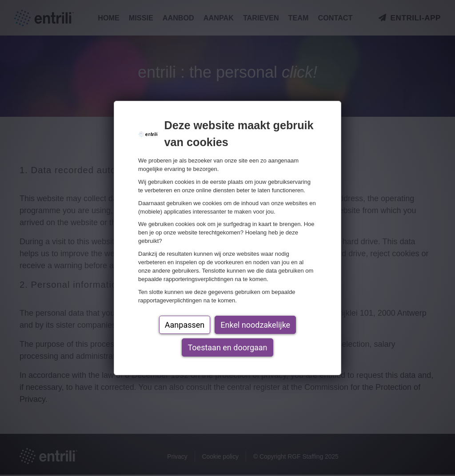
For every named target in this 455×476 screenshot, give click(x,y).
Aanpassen (185, 325)
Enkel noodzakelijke (255, 325)
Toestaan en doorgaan (227, 347)
